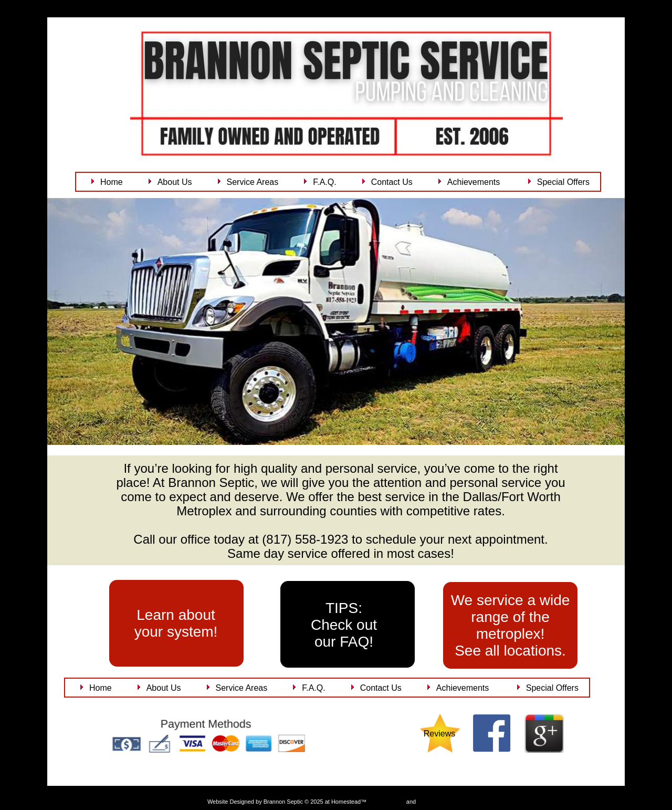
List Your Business (441, 802)
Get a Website (386, 802)
